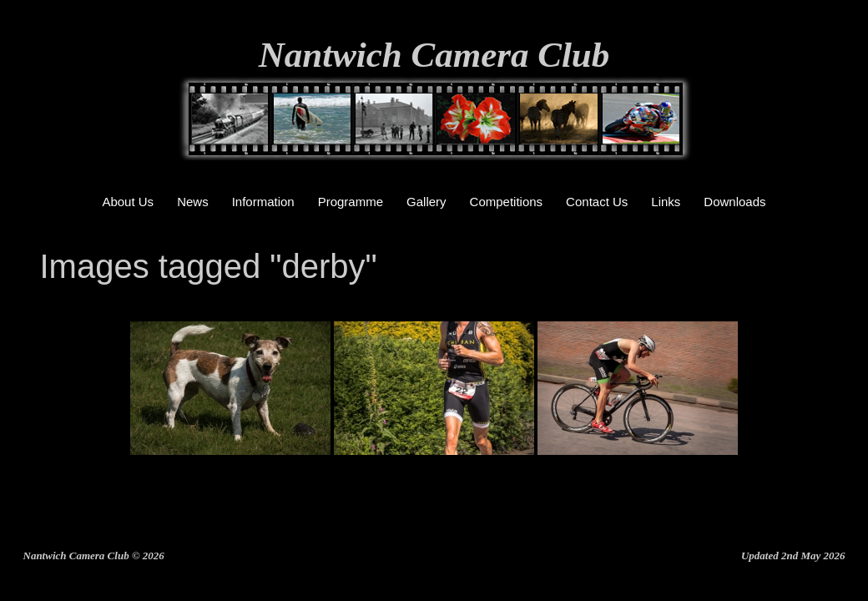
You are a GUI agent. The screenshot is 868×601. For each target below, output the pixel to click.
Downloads (734, 202)
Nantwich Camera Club (434, 55)
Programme (351, 202)
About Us (128, 202)
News (193, 202)
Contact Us (597, 202)
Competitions (507, 202)
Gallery (426, 202)
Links (666, 202)
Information (263, 202)
